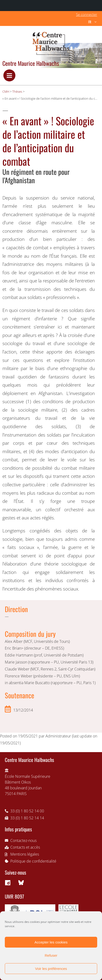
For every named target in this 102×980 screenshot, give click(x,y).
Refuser (51, 955)
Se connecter (87, 14)
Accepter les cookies (51, 942)
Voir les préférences (51, 969)
